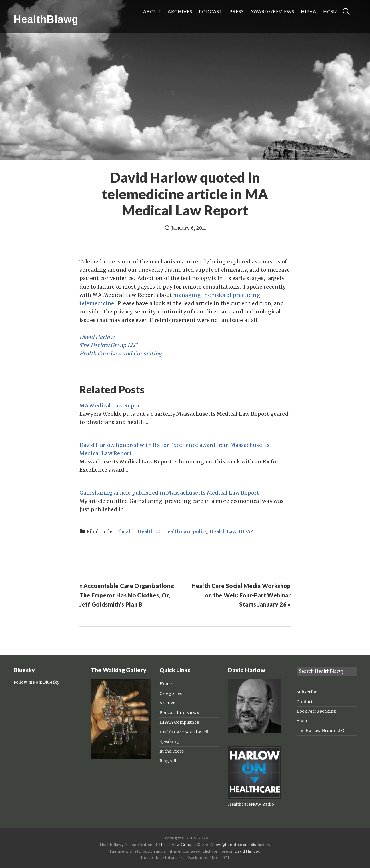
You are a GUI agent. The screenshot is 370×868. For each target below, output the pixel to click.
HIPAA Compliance (179, 722)
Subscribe (307, 692)
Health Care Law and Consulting (121, 354)
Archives (168, 703)
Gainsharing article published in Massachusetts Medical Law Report (169, 493)
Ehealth (126, 531)
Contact (305, 702)
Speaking (169, 741)
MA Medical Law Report (111, 406)
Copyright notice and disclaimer (240, 844)
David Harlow (97, 337)
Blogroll (168, 761)
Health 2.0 (150, 531)
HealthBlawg (46, 19)
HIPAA (246, 531)
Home (166, 684)
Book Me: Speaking (317, 711)
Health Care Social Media (185, 732)
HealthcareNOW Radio (251, 804)
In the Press (172, 751)
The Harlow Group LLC (108, 345)
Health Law (223, 531)
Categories (171, 693)
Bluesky (51, 682)
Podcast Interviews (179, 713)
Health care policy (186, 531)
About (303, 721)
